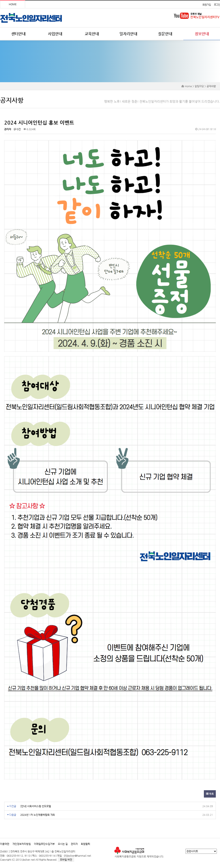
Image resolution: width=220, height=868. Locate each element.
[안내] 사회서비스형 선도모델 (36, 806)
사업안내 (55, 34)
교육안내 (92, 34)
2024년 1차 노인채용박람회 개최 (38, 815)
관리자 (74, 844)
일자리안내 (128, 34)
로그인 (217, 5)
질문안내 (165, 34)
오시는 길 (63, 844)
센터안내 (18, 34)
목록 (210, 794)
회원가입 (206, 5)
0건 (17, 129)
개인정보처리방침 (22, 844)
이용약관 (5, 844)
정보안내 (202, 34)
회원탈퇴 (85, 844)
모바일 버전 (66, 860)
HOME (13, 4)
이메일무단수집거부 (44, 844)
